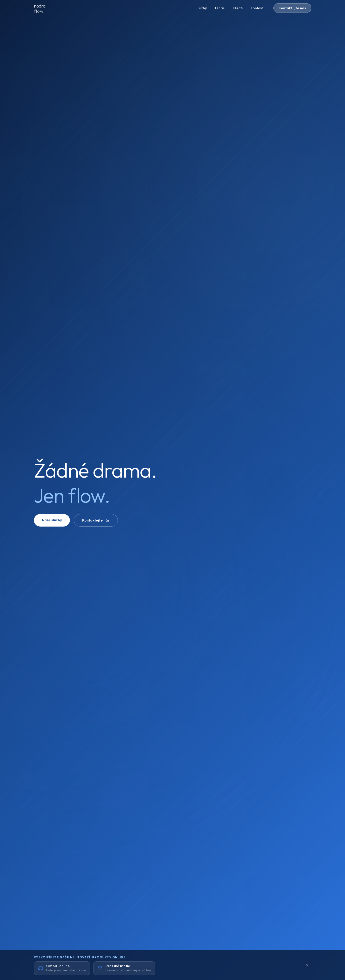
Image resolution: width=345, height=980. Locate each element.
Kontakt (257, 8)
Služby (202, 8)
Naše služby (52, 520)
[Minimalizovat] (307, 965)
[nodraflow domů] (44, 8)
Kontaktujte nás (292, 8)
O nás (220, 8)
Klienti (238, 8)
